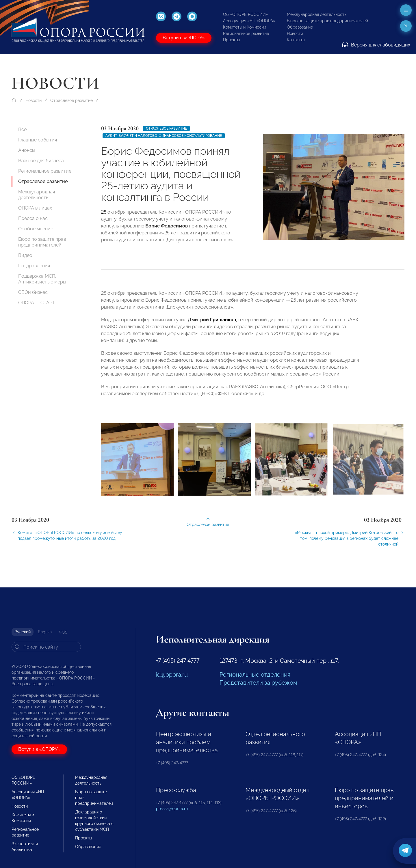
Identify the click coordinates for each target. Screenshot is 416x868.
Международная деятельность (317, 14)
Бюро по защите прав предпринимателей (327, 21)
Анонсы (27, 150)
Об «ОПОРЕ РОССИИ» (246, 14)
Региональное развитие (246, 33)
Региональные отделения (255, 675)
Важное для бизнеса (41, 161)
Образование (300, 27)
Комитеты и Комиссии (245, 27)
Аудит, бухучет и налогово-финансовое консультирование (164, 136)
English (45, 632)
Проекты (231, 40)
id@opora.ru (172, 675)
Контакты (296, 40)
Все (22, 129)
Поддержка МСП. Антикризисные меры (42, 279)
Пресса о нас (33, 218)
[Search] (46, 647)
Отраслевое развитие (71, 100)
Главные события (38, 140)
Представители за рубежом (258, 683)
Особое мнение (36, 229)
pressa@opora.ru (172, 809)
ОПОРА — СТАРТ (37, 303)
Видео (25, 255)
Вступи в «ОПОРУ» (184, 38)
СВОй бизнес (33, 292)
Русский (23, 632)
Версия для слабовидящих (376, 45)
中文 (63, 632)
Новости (295, 33)
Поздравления (34, 266)
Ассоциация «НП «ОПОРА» (249, 21)
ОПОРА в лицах (35, 208)
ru (406, 26)
